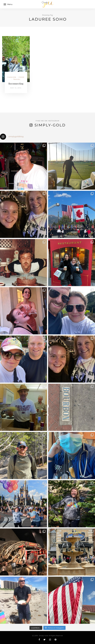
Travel (17, 79)
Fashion (12, 77)
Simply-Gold (50, 125)
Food (21, 77)
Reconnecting (16, 83)
